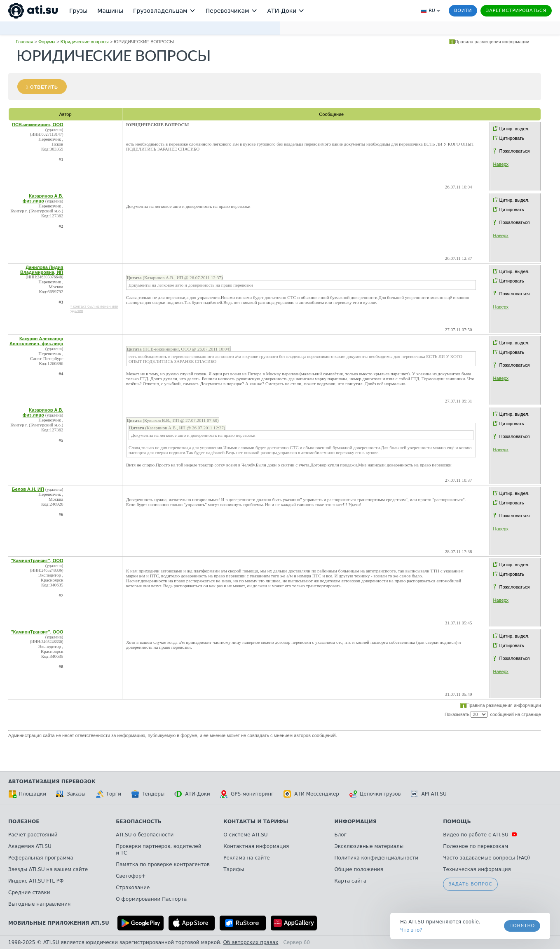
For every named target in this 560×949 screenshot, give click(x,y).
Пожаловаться (515, 151)
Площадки (27, 794)
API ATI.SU (429, 794)
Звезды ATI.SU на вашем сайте (48, 869)
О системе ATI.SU (245, 835)
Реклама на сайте (246, 858)
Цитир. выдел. (514, 129)
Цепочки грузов (375, 794)
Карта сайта (350, 881)
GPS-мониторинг (247, 794)
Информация (355, 822)
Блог (340, 835)
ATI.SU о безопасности (145, 835)
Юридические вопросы (85, 42)
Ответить (44, 87)
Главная (24, 42)
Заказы (71, 794)
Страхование (133, 888)
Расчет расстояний (33, 835)
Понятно (522, 926)
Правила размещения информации (492, 42)
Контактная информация (256, 846)
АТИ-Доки (192, 794)
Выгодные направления (39, 904)
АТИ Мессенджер (311, 794)
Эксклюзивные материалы (369, 846)
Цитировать (512, 138)
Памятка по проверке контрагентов (163, 864)
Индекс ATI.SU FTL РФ (36, 881)
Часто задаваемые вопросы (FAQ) (486, 858)
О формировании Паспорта (151, 899)
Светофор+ (131, 876)
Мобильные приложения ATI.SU (59, 923)
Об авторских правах (251, 942)
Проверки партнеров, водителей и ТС (158, 850)
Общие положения (358, 869)
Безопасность (139, 822)
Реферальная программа (41, 858)
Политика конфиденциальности (376, 858)
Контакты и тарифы (256, 822)
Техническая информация (477, 869)
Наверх (501, 164)
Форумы (47, 42)
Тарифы (234, 869)
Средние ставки (29, 892)
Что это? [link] (411, 930)
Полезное (24, 822)
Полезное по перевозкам (476, 846)
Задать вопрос (470, 884)
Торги (108, 794)
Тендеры (148, 794)
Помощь (457, 822)
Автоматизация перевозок (52, 782)
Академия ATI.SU (30, 846)
